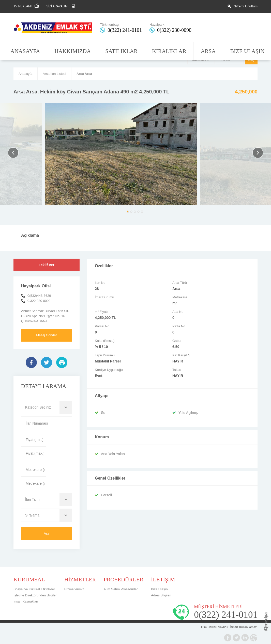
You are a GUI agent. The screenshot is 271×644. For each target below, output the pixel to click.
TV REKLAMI (22, 6)
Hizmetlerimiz (74, 589)
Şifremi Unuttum (246, 6)
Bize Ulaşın (159, 589)
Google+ (254, 638)
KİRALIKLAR (169, 51)
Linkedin (245, 638)
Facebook (31, 362)
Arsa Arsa (84, 74)
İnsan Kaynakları (26, 601)
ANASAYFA (25, 51)
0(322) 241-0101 (125, 30)
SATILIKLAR (121, 51)
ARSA (208, 51)
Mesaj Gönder (47, 335)
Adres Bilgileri (161, 595)
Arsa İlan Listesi (54, 74)
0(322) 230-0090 (174, 30)
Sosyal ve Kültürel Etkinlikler (34, 589)
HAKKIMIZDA (73, 51)
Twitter (47, 362)
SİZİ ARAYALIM (57, 6)
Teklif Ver (46, 265)
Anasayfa (25, 74)
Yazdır (62, 362)
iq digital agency (266, 622)
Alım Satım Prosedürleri (121, 589)
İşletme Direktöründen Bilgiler (35, 595)
